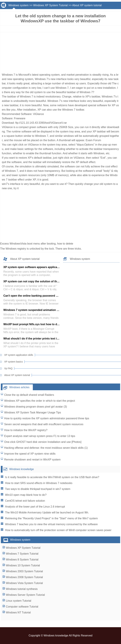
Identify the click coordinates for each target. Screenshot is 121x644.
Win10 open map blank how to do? (26, 495)
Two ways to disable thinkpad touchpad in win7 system (38, 489)
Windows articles (19, 387)
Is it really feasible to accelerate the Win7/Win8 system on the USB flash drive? (52, 477)
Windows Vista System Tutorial (24, 583)
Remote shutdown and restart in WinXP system (32, 460)
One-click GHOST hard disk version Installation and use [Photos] (43, 442)
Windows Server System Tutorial (25, 595)
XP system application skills (19, 355)
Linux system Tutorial (19, 601)
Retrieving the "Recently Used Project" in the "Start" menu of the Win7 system (51, 518)
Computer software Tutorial (22, 607)
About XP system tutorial (87, 5)
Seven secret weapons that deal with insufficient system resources (44, 424)
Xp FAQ (8, 368)
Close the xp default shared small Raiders (29, 395)
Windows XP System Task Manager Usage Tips (33, 412)
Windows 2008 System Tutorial (24, 577)
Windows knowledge (22, 469)
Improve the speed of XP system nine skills (30, 454)
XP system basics (13, 362)
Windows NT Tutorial (18, 612)
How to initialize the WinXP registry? (26, 430)
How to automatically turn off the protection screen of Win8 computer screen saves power (58, 530)
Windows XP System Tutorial (50, 5)
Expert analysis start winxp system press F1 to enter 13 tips (40, 436)
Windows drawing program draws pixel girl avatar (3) (36, 407)
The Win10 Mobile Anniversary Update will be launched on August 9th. (47, 512)
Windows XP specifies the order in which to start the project (40, 401)
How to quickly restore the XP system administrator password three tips (47, 418)
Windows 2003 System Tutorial (24, 571)
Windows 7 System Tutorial (22, 554)
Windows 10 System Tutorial (23, 565)
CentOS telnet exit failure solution (25, 501)
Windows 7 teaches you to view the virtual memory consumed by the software (51, 524)
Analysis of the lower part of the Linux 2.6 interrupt (35, 507)
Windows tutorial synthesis (22, 589)
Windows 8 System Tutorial (22, 560)
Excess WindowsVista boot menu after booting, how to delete (37, 244)
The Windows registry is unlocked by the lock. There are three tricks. (41, 249)
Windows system (18, 5)
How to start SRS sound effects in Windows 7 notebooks (39, 483)
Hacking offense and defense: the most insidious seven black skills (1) (46, 448)
